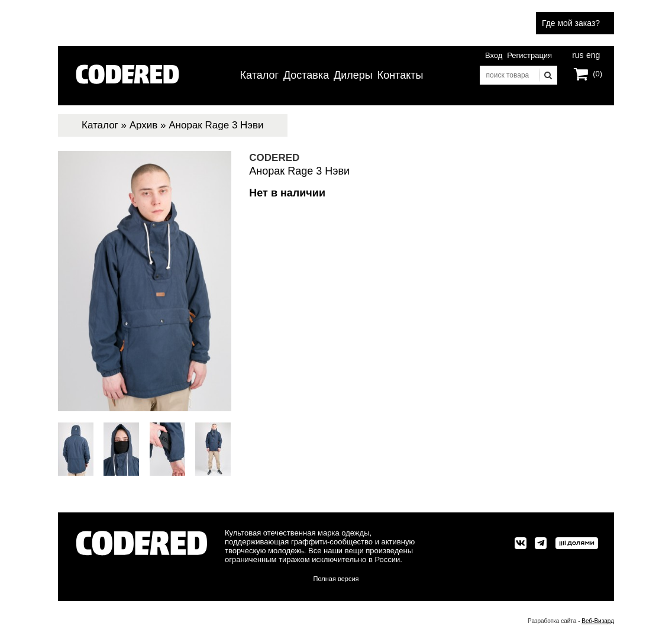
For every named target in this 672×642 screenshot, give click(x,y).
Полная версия (336, 579)
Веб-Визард (598, 621)
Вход (494, 55)
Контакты (400, 75)
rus (578, 54)
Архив (144, 125)
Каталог (259, 75)
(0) (597, 74)
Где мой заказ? (571, 23)
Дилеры (353, 75)
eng (592, 54)
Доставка (306, 75)
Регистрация (529, 55)
